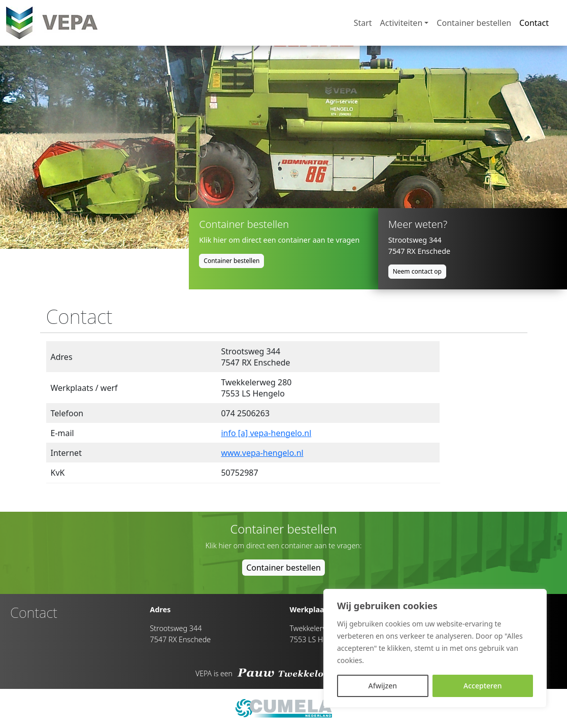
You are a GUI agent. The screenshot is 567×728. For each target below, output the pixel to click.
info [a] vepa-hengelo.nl (266, 433)
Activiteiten (402, 23)
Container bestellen (474, 23)
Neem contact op (417, 271)
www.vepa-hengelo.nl (262, 453)
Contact (534, 23)
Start (363, 23)
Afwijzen (382, 686)
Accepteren (483, 686)
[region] (435, 648)
